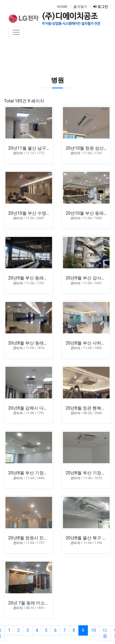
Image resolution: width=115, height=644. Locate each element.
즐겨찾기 (80, 7)
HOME (62, 7)
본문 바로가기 (0, 0)
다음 (105, 633)
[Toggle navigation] (16, 32)
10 (94, 630)
